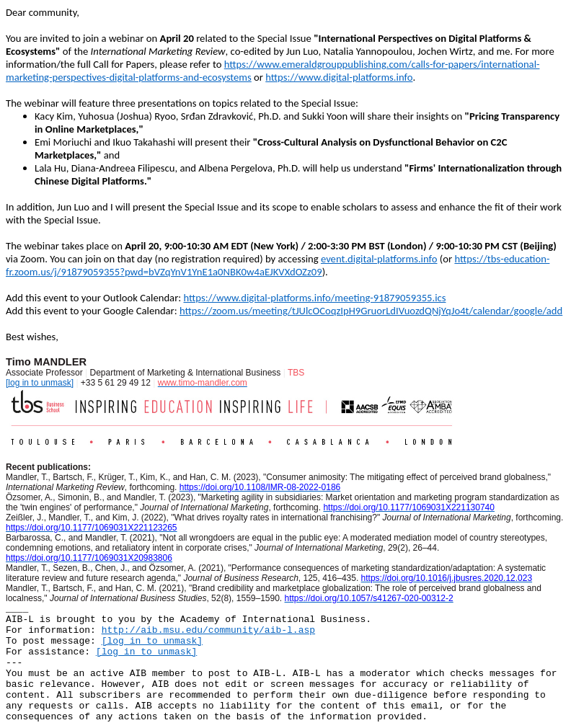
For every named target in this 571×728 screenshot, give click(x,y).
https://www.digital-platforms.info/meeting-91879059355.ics (314, 298)
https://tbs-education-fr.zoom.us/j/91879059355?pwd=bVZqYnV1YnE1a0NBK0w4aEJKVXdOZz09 (278, 265)
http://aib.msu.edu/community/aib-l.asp (208, 630)
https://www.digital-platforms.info (339, 77)
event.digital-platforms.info (379, 259)
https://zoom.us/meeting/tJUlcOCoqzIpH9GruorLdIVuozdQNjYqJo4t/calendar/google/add (371, 311)
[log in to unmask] (40, 383)
